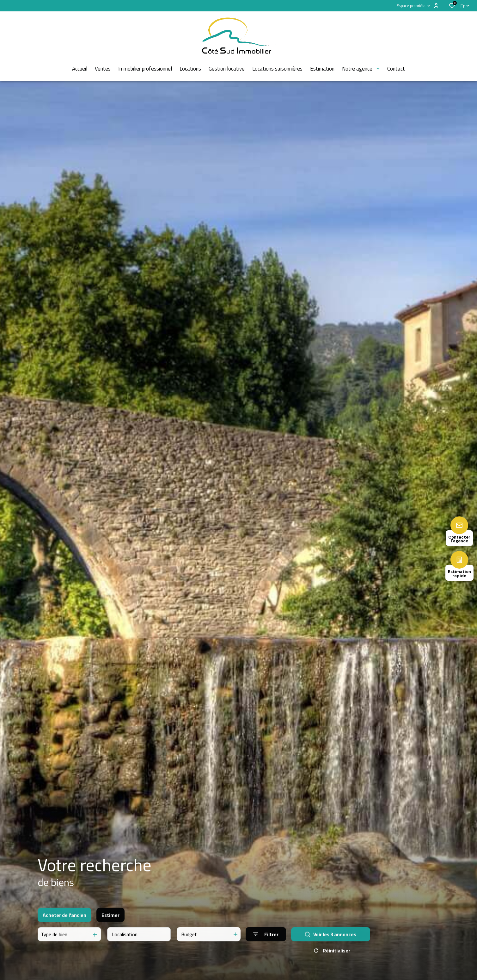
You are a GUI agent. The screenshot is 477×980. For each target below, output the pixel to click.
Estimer (110, 920)
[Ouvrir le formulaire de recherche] (266, 939)
